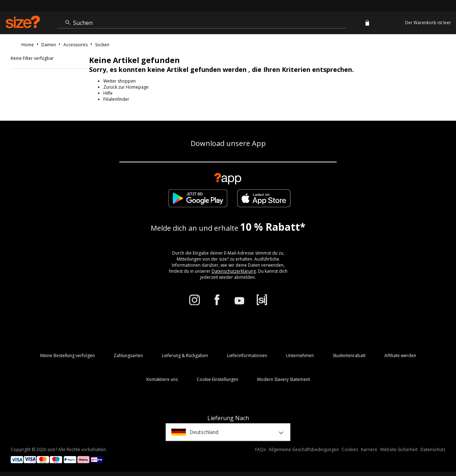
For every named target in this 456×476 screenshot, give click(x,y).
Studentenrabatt (349, 355)
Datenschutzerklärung (234, 271)
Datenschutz (433, 449)
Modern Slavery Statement (284, 379)
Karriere (369, 449)
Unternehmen (300, 355)
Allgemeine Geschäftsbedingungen (304, 449)
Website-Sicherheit (399, 449)
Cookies (350, 449)
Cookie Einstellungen (217, 379)
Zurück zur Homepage (126, 87)
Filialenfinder (116, 99)
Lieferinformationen (247, 355)
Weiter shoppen (120, 81)
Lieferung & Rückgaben (185, 355)
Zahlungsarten (128, 355)
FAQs (260, 449)
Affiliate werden (400, 355)
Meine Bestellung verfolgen (68, 355)
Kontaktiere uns (162, 379)
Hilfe (108, 93)
